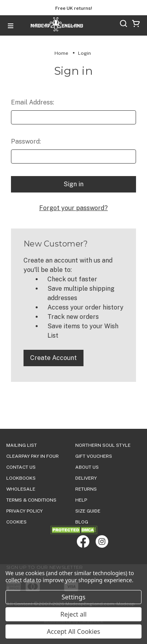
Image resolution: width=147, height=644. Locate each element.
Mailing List (22, 445)
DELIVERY (86, 478)
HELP (81, 500)
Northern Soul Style (103, 445)
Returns (86, 489)
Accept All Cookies (74, 631)
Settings (73, 597)
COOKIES (16, 522)
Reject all (73, 614)
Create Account (54, 358)
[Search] (123, 25)
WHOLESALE (21, 489)
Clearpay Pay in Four (33, 456)
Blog (82, 522)
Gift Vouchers (94, 456)
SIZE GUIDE (88, 511)
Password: (26, 141)
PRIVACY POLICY (24, 511)
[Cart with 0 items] (136, 25)
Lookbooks (21, 478)
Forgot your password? (73, 208)
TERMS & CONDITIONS (31, 500)
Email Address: (33, 102)
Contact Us (21, 467)
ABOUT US (87, 467)
